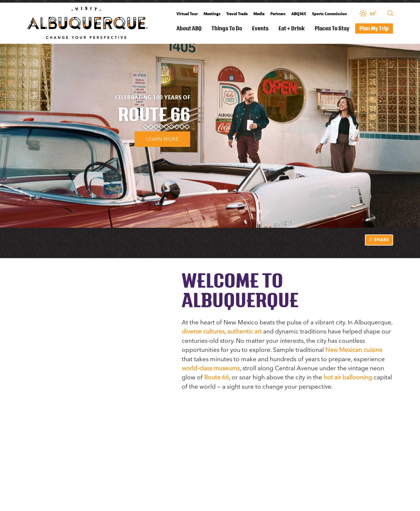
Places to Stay (332, 28)
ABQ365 (299, 14)
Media (259, 14)
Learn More (149, 141)
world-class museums (211, 367)
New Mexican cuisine (354, 349)
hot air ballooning (348, 377)
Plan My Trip (374, 28)
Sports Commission (329, 14)
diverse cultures (204, 331)
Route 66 (217, 377)
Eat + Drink (292, 28)
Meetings (212, 14)
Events (260, 28)
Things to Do (227, 28)
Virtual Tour (187, 14)
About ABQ (189, 28)
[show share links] (379, 240)
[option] (210, 136)
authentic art (246, 331)
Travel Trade (237, 14)
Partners (278, 14)
